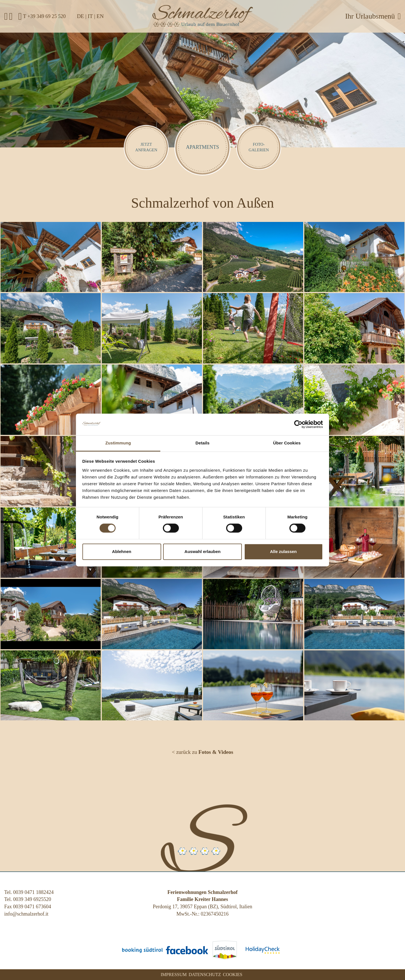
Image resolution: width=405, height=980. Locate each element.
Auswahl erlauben (202, 551)
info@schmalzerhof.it (26, 914)
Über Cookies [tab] (287, 443)
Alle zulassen (283, 551)
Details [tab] (202, 443)
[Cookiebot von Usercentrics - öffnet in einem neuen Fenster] (298, 424)
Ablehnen (121, 551)
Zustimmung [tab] (118, 443)
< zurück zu (202, 752)
